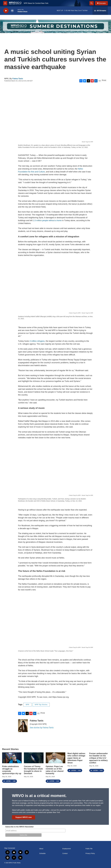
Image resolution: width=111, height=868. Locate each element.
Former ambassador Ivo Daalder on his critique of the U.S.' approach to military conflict (99, 758)
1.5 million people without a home (47, 220)
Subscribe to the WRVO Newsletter (20, 827)
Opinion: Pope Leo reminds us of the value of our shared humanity (55, 770)
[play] (6, 11)
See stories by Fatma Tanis (42, 727)
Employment (67, 849)
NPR (27, 705)
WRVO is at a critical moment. (39, 796)
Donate (102, 3)
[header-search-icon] (92, 3)
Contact (65, 853)
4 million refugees (37, 341)
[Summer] (55, 26)
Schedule (42, 853)
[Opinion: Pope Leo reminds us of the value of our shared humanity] (55, 758)
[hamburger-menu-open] (5, 3)
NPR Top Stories (41, 705)
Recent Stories (10, 749)
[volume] (12, 11)
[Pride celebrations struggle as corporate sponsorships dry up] (12, 758)
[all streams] (100, 11)
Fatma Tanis (18, 79)
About (41, 849)
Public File (89, 849)
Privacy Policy (90, 853)
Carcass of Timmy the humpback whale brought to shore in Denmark (33, 770)
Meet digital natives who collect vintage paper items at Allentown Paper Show (76, 758)
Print (104, 80)
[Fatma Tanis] (23, 726)
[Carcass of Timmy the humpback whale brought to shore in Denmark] (34, 758)
